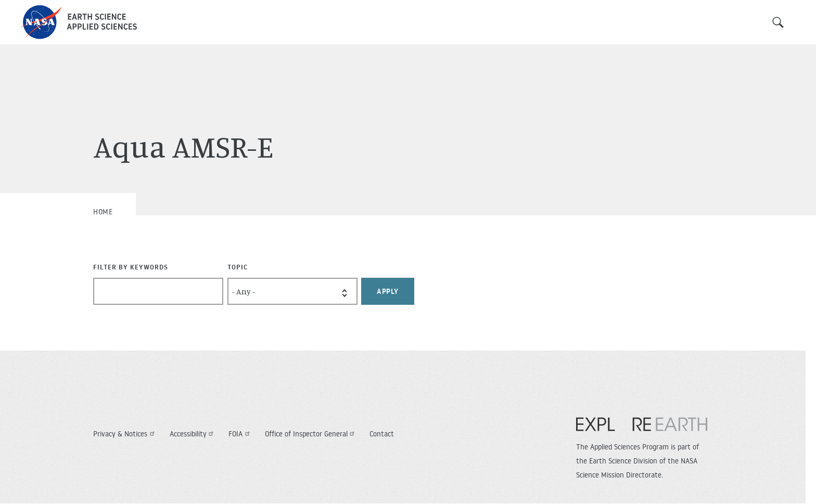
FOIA (240, 434)
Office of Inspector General (311, 434)
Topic (238, 267)
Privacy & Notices (125, 434)
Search (778, 22)
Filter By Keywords (131, 267)
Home (103, 212)
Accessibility (193, 434)
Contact (382, 434)
